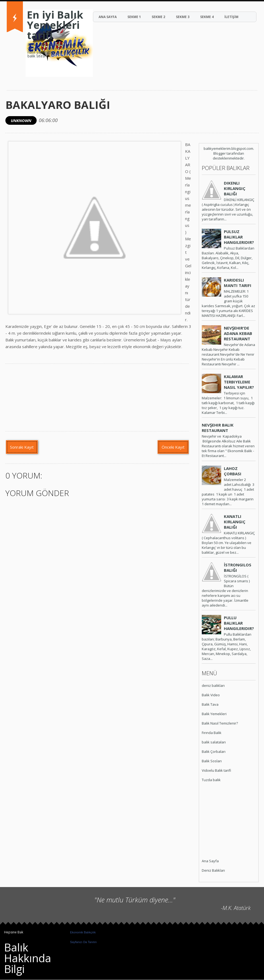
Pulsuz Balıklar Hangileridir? (239, 237)
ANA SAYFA (108, 17)
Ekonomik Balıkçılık (83, 932)
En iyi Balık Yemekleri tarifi (55, 25)
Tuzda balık (211, 780)
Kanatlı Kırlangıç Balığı (235, 522)
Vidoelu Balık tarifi (216, 770)
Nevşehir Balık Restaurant (218, 428)
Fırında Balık (212, 733)
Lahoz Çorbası (233, 471)
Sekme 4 (207, 17)
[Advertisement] (218, 821)
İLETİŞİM (231, 17)
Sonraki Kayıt (22, 447)
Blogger (220, 153)
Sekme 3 (183, 17)
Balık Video (211, 695)
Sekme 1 (134, 17)
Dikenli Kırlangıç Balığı (235, 188)
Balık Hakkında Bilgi (28, 958)
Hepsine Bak (14, 932)
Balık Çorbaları (214, 752)
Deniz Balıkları (213, 870)
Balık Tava (210, 704)
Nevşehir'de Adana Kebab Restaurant (238, 333)
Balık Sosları (212, 761)
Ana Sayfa (210, 861)
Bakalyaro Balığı (58, 105)
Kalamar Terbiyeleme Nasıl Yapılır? (239, 382)
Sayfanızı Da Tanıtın (83, 942)
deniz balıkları (213, 685)
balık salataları (214, 742)
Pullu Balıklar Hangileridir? (239, 623)
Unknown (21, 120)
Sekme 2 (158, 17)
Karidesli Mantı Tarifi (238, 283)
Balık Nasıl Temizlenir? (220, 723)
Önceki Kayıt (173, 447)
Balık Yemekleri (214, 714)
